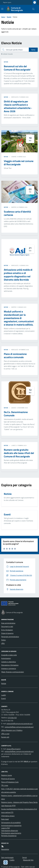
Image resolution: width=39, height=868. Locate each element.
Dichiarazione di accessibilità (11, 823)
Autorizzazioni (6, 658)
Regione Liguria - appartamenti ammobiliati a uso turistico (19, 797)
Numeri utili (5, 737)
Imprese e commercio (9, 668)
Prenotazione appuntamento (11, 833)
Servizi (24, 857)
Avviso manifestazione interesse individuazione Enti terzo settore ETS (19, 811)
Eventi (3, 698)
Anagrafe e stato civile (9, 655)
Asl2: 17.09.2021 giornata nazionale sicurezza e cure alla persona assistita (19, 790)
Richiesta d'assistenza (9, 836)
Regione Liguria (7, 2)
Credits (12, 860)
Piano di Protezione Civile (10, 782)
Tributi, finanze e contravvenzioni (13, 672)
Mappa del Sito (28, 860)
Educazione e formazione (10, 665)
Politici (3, 640)
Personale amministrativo (10, 637)
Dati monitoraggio (7, 857)
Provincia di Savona (8, 779)
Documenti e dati (7, 626)
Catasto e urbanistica (9, 662)
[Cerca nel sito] (33, 9)
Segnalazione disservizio (10, 831)
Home (3, 17)
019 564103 (12, 718)
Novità (9, 17)
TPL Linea (5, 785)
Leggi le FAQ (6, 828)
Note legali (5, 819)
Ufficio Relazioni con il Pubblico (12, 730)
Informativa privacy (8, 816)
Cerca (33, 50)
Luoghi (4, 695)
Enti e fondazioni (7, 630)
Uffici (3, 643)
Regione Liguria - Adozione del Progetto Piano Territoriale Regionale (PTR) (19, 804)
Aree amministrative (8, 623)
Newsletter (5, 849)
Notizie (6, 62)
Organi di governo (7, 633)
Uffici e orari (5, 734)
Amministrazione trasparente (11, 825)
